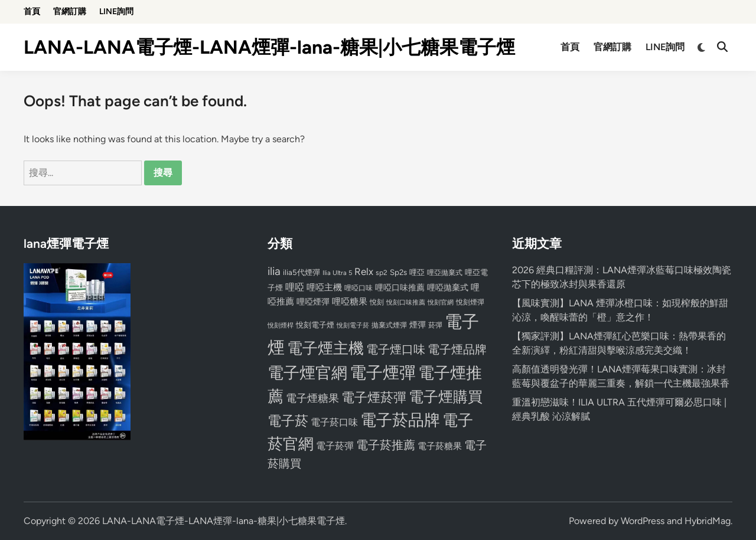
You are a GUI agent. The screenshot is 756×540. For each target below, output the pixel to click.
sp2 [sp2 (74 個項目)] (382, 273)
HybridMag (708, 521)
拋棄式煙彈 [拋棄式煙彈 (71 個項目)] (389, 325)
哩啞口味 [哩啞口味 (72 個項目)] (359, 288)
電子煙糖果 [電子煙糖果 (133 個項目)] (312, 398)
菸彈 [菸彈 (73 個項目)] (435, 325)
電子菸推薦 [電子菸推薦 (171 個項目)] (386, 445)
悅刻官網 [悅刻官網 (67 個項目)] (441, 302)
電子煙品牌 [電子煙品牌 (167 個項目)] (457, 349)
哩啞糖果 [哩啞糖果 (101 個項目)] (350, 302)
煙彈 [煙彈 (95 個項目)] (418, 325)
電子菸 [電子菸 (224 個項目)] (288, 421)
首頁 (32, 12)
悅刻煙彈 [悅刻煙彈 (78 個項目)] (470, 302)
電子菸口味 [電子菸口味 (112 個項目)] (334, 422)
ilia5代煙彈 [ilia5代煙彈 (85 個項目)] (302, 272)
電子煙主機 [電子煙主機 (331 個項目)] (325, 348)
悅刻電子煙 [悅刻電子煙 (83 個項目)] (315, 325)
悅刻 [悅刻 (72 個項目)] (377, 302)
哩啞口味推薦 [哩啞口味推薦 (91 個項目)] (400, 287)
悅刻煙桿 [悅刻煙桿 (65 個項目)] (281, 325)
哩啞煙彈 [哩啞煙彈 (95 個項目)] (313, 302)
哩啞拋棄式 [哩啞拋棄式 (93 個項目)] (448, 288)
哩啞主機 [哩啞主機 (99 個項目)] (324, 287)
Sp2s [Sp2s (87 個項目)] (398, 272)
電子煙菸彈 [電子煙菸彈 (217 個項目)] (374, 397)
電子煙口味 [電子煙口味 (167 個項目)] (396, 349)
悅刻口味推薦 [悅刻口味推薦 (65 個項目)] (406, 302)
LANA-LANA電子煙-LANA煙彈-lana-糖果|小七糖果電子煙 (269, 47)
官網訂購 (70, 12)
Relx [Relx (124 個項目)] (364, 271)
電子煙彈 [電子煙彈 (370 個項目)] (383, 373)
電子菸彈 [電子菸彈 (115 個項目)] (335, 446)
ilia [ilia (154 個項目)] (274, 271)
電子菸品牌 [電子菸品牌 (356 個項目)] (400, 420)
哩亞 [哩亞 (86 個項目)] (417, 272)
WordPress (643, 521)
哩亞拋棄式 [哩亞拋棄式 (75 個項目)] (445, 273)
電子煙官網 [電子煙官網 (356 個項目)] (307, 373)
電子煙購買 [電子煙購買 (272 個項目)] (446, 397)
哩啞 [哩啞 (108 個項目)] (295, 287)
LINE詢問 (116, 12)
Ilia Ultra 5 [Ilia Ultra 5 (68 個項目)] (337, 273)
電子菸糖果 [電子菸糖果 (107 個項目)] (440, 446)
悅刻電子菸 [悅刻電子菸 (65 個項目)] (353, 325)
